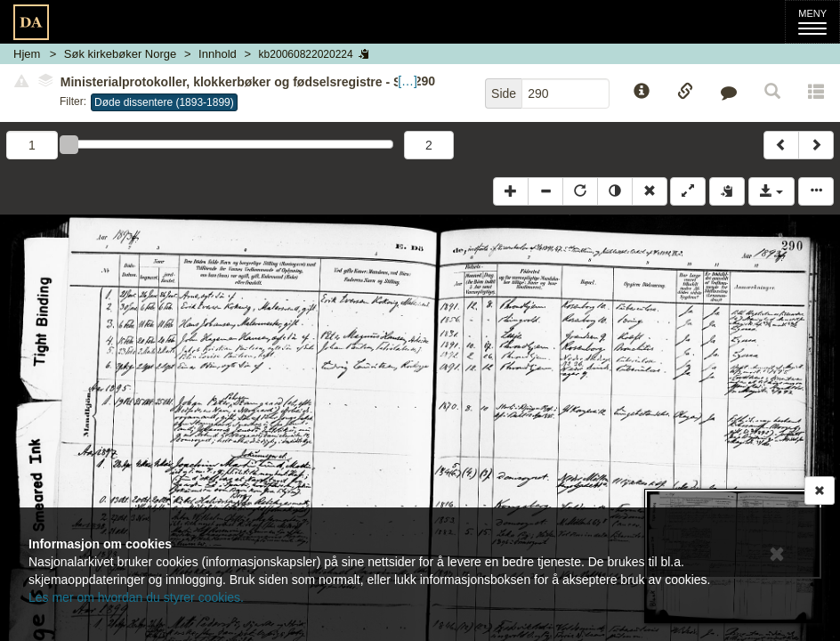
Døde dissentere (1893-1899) (164, 102)
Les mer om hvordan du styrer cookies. (136, 597)
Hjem (27, 54)
